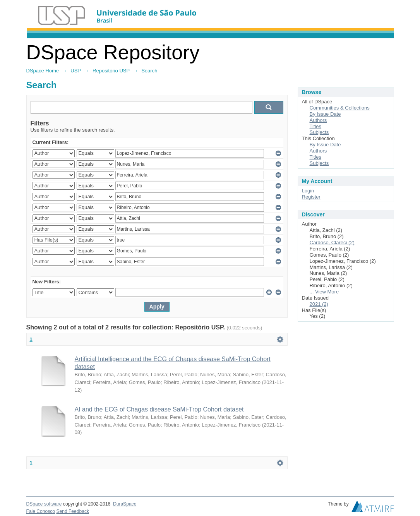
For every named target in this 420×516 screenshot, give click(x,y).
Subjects (319, 132)
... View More (324, 292)
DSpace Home (43, 71)
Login (308, 191)
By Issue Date (325, 114)
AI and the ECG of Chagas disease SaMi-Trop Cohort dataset (159, 409)
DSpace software (44, 504)
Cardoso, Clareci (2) (332, 243)
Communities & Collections (340, 108)
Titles (316, 126)
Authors (318, 120)
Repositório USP (111, 71)
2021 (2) (319, 304)
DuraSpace (125, 504)
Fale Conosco (41, 511)
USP (76, 71)
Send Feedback (73, 511)
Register (311, 197)
